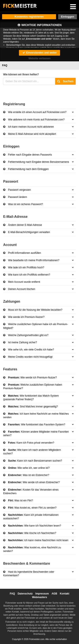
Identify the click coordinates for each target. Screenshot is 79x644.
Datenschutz (25, 594)
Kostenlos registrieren (29, 17)
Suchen (65, 81)
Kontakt (65, 594)
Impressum (42, 594)
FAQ (12, 594)
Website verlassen (39, 58)
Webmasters (39, 597)
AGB (54, 594)
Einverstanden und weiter (39, 53)
